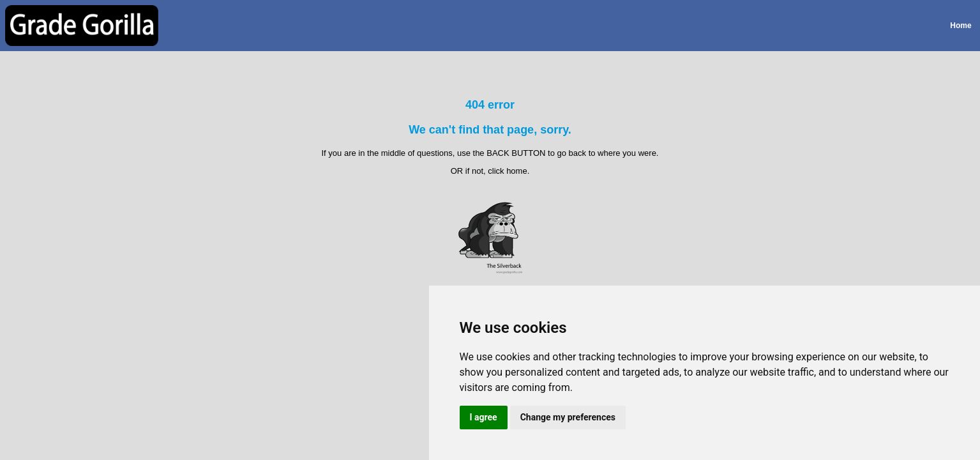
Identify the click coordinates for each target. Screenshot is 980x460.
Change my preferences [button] (568, 417)
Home (961, 26)
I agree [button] (484, 417)
